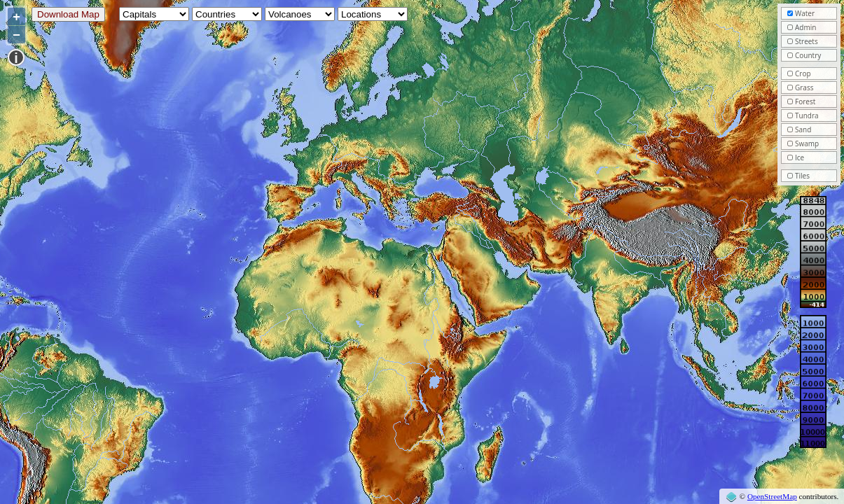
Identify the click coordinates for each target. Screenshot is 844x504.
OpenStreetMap (772, 496)
